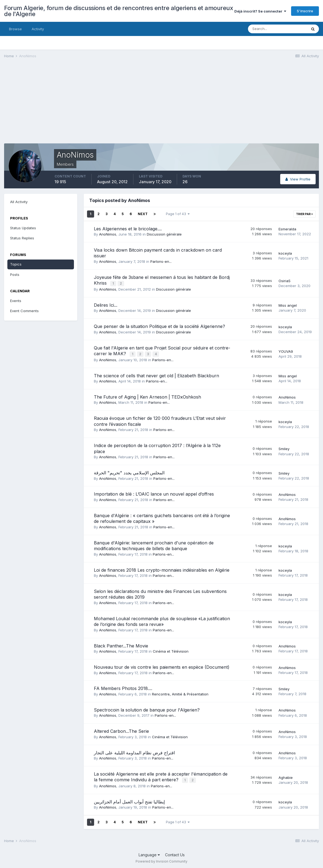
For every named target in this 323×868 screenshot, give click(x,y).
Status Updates (23, 228)
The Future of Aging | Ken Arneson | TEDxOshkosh (147, 396)
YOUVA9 (286, 351)
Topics (16, 264)
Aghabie (286, 776)
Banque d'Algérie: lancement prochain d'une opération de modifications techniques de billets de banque (154, 545)
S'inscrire (305, 11)
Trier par (304, 214)
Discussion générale (164, 234)
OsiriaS (285, 281)
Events (16, 301)
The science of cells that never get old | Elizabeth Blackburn (156, 375)
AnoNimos (108, 234)
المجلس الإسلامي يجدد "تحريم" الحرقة (129, 472)
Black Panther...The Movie (121, 645)
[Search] (277, 29)
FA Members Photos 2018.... (123, 688)
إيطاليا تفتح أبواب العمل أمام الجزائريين (129, 800)
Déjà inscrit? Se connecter (260, 11)
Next (143, 214)
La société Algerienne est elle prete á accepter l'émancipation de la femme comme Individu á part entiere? (161, 776)
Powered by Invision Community (161, 860)
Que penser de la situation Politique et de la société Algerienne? (159, 326)
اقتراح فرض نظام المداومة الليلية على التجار (134, 752)
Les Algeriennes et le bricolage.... (128, 229)
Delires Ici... (106, 305)
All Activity (19, 202)
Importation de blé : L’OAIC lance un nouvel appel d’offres (154, 493)
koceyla (285, 253)
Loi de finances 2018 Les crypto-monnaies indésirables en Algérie (162, 569)
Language (149, 853)
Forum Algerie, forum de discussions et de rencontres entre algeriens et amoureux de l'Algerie (119, 11)
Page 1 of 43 (178, 214)
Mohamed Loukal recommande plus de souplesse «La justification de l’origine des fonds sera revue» (162, 621)
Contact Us (175, 853)
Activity (38, 29)
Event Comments (24, 311)
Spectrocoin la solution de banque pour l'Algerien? (147, 709)
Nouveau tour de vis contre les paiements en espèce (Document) (162, 666)
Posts (15, 275)
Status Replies (22, 238)
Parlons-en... (161, 261)
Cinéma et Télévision (171, 650)
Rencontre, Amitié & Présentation (180, 693)
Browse (15, 29)
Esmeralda (287, 229)
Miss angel (288, 305)
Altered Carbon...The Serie (121, 730)
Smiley (284, 448)
